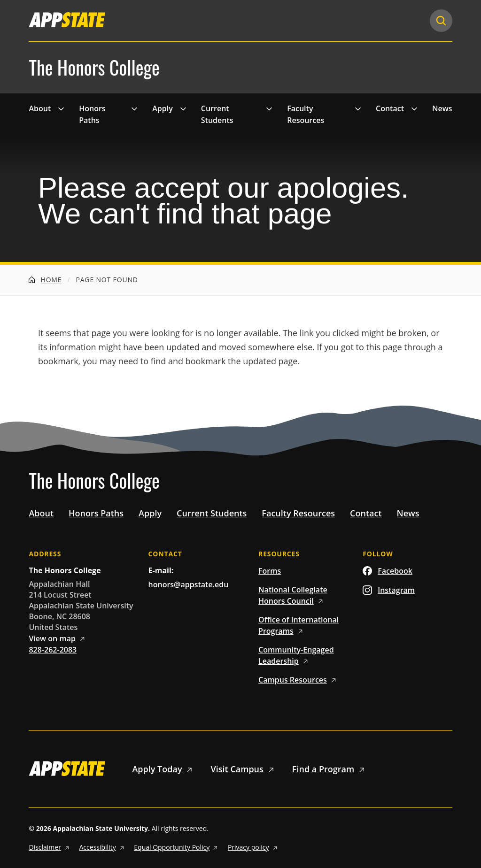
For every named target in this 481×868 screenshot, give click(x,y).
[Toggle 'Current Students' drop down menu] (269, 108)
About (40, 108)
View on (58, 638)
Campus (299, 680)
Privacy (254, 847)
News (442, 108)
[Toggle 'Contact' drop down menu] (414, 108)
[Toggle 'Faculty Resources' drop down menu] (358, 108)
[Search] (441, 21)
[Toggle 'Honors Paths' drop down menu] (134, 108)
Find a (330, 769)
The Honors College (94, 68)
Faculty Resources (306, 115)
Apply (163, 108)
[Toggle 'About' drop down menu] (61, 108)
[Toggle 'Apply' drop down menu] (183, 108)
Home (45, 280)
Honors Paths (92, 115)
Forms (270, 571)
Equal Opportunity (177, 847)
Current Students (217, 115)
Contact (390, 108)
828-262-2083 (53, 650)
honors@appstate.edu (189, 584)
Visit (244, 769)
